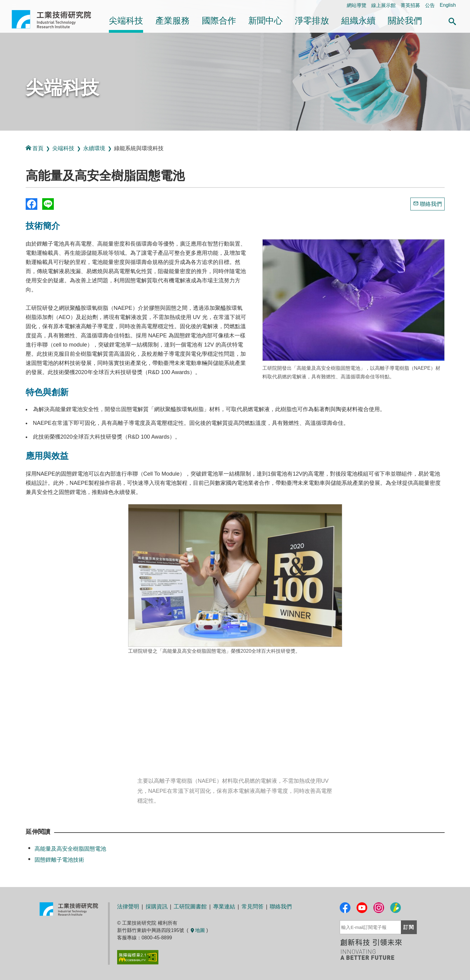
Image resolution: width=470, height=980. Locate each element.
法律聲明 (128, 907)
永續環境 (94, 148)
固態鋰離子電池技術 (59, 860)
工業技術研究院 (56, 19)
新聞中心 (265, 21)
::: (2, 137)
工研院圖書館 (190, 907)
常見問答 (253, 907)
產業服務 (172, 21)
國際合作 (219, 21)
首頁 (35, 148)
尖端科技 (126, 21)
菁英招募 (410, 5)
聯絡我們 (431, 204)
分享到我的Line (48, 204)
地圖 (197, 930)
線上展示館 (383, 5)
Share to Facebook (31, 204)
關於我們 (405, 21)
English (448, 5)
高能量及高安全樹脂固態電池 (70, 849)
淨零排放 (312, 21)
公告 (430, 5)
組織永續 (358, 21)
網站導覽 (357, 5)
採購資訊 (157, 907)
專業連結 (224, 907)
